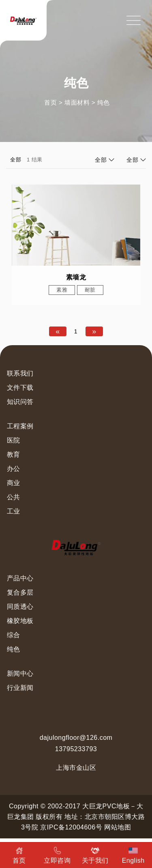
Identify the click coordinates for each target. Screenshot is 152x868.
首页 (50, 102)
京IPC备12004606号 (71, 827)
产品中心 (20, 578)
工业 (14, 511)
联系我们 (20, 373)
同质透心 (20, 607)
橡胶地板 (20, 621)
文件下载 (20, 388)
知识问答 (20, 402)
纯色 (104, 102)
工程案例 (20, 426)
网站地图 (118, 827)
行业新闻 (20, 688)
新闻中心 (20, 674)
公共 (14, 497)
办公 (14, 469)
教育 (14, 454)
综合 (14, 635)
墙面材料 (77, 102)
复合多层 (20, 592)
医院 (14, 440)
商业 (14, 483)
